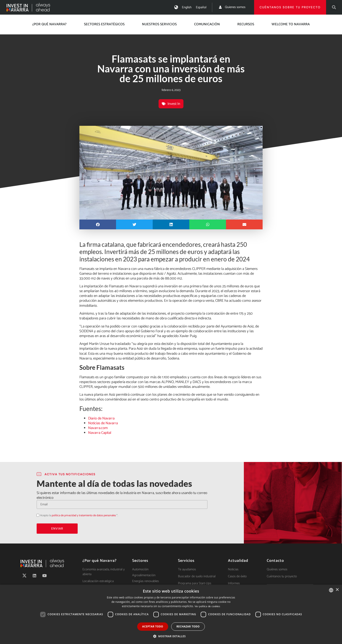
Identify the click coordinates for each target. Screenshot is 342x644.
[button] (334, 7)
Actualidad (238, 561)
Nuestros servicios (159, 24)
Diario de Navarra (101, 418)
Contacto (275, 561)
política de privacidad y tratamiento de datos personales (84, 515)
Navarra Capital (100, 433)
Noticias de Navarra (103, 423)
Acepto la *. (79, 515)
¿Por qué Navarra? (49, 24)
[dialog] (171, 614)
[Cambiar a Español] (201, 7)
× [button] (337, 590)
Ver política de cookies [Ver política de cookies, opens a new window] (207, 606)
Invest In (174, 104)
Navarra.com (98, 428)
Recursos (246, 24)
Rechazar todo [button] (188, 626)
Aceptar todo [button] (153, 626)
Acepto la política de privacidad (37, 515)
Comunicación (207, 24)
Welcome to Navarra (291, 24)
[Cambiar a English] (187, 7)
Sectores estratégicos (104, 24)
